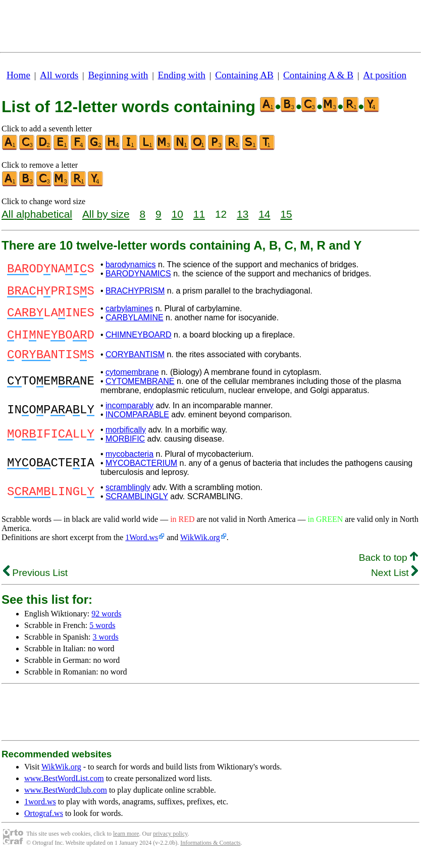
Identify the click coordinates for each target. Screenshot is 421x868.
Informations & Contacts (210, 852)
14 (264, 214)
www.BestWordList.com (64, 787)
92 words (106, 623)
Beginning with (118, 75)
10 (177, 214)
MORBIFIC (125, 448)
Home (18, 75)
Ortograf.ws (44, 822)
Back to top (388, 567)
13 (243, 214)
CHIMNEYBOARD (139, 339)
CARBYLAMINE (135, 321)
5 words (102, 634)
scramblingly (128, 496)
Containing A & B (318, 75)
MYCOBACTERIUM (141, 472)
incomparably (129, 415)
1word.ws (40, 811)
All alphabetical (37, 214)
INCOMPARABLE (137, 424)
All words (59, 75)
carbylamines (129, 311)
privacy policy (170, 843)
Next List (394, 582)
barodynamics (131, 264)
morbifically (126, 439)
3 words (106, 646)
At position (385, 75)
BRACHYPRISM (135, 292)
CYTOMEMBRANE (140, 390)
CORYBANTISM (135, 362)
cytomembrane (132, 381)
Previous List (35, 582)
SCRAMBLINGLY (137, 505)
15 (286, 214)
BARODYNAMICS (138, 274)
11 (199, 214)
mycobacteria (129, 463)
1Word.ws (142, 546)
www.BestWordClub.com (66, 799)
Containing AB (244, 75)
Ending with (182, 75)
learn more (126, 843)
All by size (106, 214)
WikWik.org (200, 546)
